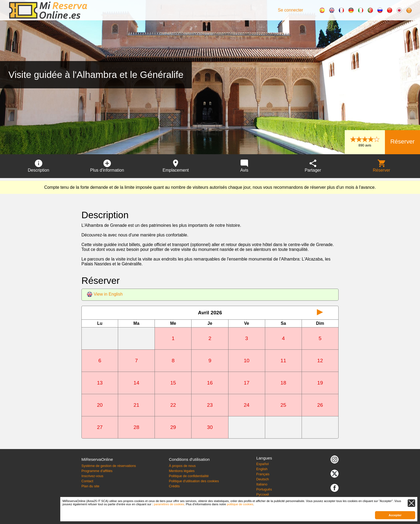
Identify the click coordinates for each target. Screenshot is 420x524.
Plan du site (90, 486)
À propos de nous (182, 466)
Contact (87, 481)
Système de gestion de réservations (109, 466)
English (262, 469)
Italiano (262, 484)
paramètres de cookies (169, 504)
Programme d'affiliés (97, 471)
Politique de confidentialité (189, 476)
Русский (263, 494)
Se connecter (290, 10)
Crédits (174, 486)
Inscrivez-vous (92, 476)
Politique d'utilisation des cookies (194, 481)
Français (263, 474)
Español (262, 464)
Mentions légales (182, 471)
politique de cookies (240, 504)
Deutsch (263, 479)
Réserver (402, 142)
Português (264, 489)
